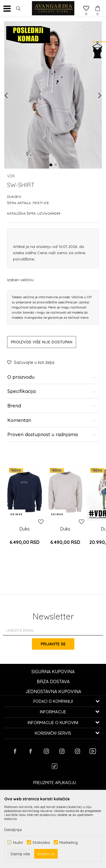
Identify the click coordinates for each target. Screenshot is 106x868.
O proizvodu (52, 377)
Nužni (18, 842)
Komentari (52, 420)
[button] (18, 9)
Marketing (69, 842)
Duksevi (14, 197)
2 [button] (56, 165)
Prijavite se (53, 644)
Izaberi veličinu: (21, 280)
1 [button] (51, 165)
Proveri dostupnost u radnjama (52, 435)
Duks (25, 529)
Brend (52, 406)
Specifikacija (52, 391)
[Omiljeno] (86, 9)
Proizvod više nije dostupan (42, 342)
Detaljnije (13, 830)
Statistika (41, 842)
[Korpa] (98, 3)
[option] (53, 95)
